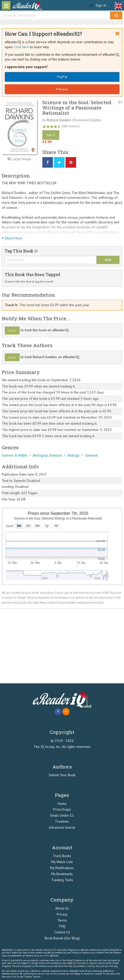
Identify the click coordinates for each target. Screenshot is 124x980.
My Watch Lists (62, 862)
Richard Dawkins (59, 120)
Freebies (62, 821)
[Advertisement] (62, 646)
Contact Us (62, 932)
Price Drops (62, 809)
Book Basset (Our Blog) (62, 938)
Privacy (62, 914)
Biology (74, 455)
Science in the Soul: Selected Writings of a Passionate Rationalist (77, 108)
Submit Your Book (62, 775)
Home (62, 804)
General (91, 455)
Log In (12, 330)
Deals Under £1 (62, 815)
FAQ (62, 926)
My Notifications (62, 868)
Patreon (62, 89)
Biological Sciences (48, 455)
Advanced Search (62, 827)
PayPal (62, 77)
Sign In (98, 5)
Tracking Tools (62, 880)
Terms (62, 920)
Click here (22, 47)
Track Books (62, 856)
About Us (62, 908)
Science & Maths (14, 455)
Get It (51, 135)
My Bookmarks (62, 874)
